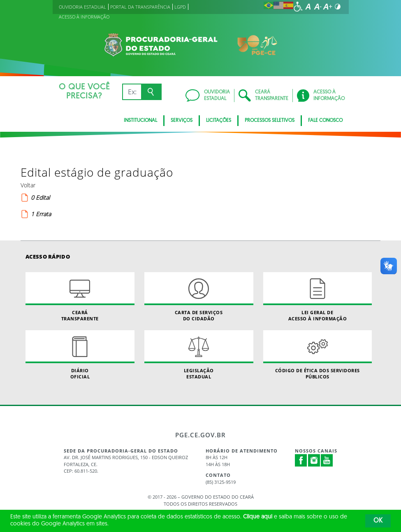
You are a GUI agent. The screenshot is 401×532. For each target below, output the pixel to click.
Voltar (28, 185)
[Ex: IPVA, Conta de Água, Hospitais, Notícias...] (132, 92)
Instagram (314, 460)
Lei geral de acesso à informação (318, 297)
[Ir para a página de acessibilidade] (298, 7)
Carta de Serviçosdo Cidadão (199, 297)
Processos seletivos (270, 121)
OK (378, 521)
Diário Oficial (80, 355)
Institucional (140, 121)
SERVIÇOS (182, 121)
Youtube (327, 460)
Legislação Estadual (199, 355)
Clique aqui (258, 517)
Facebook (301, 460)
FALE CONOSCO (325, 121)
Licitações (219, 121)
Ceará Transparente (80, 297)
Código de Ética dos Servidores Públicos (318, 355)
